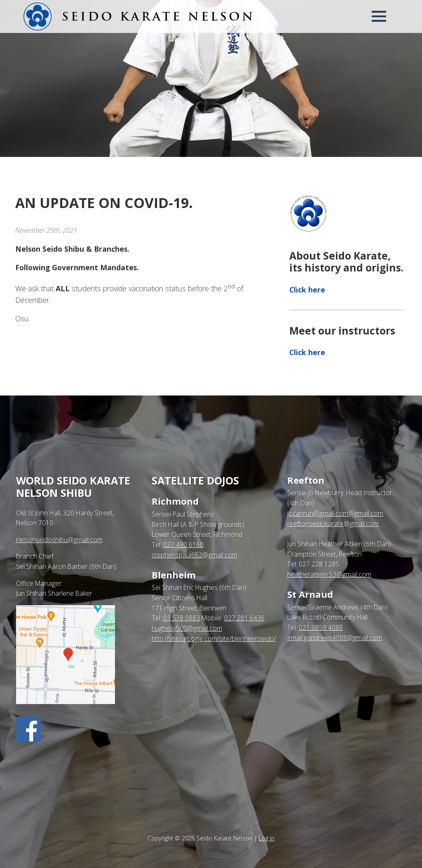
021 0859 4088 (321, 627)
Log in (267, 838)
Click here (307, 290)
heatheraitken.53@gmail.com (329, 574)
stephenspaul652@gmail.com (195, 555)
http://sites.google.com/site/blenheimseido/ (214, 639)
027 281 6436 (244, 618)
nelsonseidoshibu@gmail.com (59, 540)
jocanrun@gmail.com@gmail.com (335, 513)
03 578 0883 (182, 618)
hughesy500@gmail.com (187, 628)
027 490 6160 (183, 545)
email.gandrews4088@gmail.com (335, 638)
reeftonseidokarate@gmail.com (333, 524)
